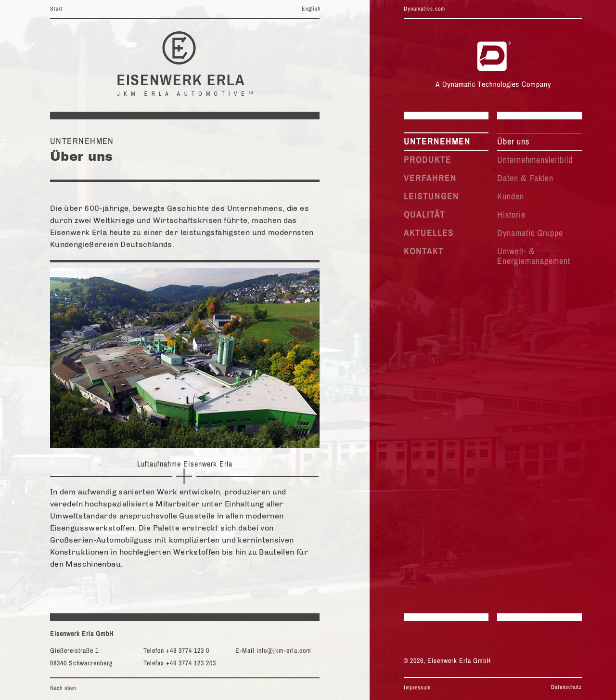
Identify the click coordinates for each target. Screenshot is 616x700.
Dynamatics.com (424, 9)
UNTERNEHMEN (437, 141)
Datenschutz (566, 687)
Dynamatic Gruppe (530, 233)
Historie (511, 214)
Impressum (417, 687)
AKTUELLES (429, 233)
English (311, 9)
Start (56, 9)
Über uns (513, 141)
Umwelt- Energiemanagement (534, 256)
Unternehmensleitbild (535, 160)
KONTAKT (424, 251)
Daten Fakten (525, 178)
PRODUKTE (428, 160)
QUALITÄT (424, 214)
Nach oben (63, 688)
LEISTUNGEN (431, 196)
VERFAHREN (430, 178)
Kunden (511, 196)
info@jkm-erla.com (284, 650)
